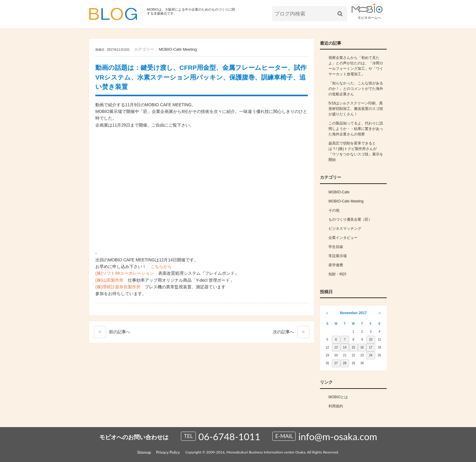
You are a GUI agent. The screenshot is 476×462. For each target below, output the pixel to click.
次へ (291, 332)
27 (336, 363)
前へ (112, 332)
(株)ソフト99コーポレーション (125, 273)
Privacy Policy (168, 452)
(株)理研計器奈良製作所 (118, 287)
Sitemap (144, 452)
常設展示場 (338, 256)
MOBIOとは (338, 397)
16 (362, 347)
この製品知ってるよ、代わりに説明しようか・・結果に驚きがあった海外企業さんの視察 (356, 129)
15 (353, 347)
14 (345, 347)
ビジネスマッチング (345, 229)
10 (371, 340)
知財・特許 (338, 274)
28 (345, 363)
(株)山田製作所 (109, 280)
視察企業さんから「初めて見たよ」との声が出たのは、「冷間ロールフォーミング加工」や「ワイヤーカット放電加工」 (356, 66)
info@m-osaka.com (338, 437)
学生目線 (336, 247)
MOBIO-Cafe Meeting (178, 49)
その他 (334, 210)
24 (371, 355)
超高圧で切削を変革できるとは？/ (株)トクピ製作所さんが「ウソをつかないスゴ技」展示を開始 (356, 151)
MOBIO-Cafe (339, 192)
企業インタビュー (343, 238)
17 (371, 347)
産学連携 (336, 265)
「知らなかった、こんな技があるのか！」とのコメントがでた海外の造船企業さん (356, 89)
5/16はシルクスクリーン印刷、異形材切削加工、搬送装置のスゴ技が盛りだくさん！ (356, 109)
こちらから (161, 267)
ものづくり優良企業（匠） (350, 219)
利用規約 (336, 406)
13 (336, 347)
